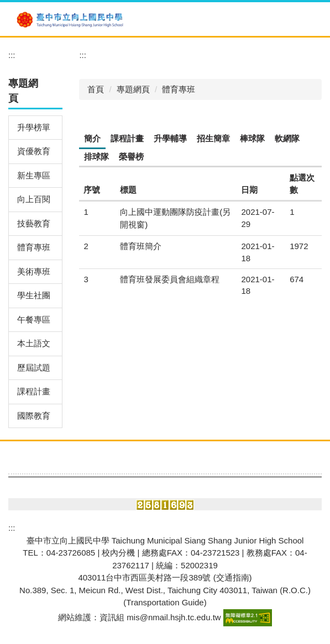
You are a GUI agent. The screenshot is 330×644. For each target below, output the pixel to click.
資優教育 (34, 151)
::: (12, 55)
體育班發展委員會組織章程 (170, 279)
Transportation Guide (165, 602)
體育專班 (34, 247)
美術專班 (34, 271)
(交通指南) (233, 577)
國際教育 (34, 416)
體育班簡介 (141, 246)
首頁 (96, 89)
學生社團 (34, 295)
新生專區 (34, 175)
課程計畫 (34, 391)
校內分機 (118, 553)
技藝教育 (34, 223)
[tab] (92, 139)
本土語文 (34, 343)
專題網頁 (133, 89)
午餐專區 (34, 320)
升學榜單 (34, 127)
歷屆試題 (34, 368)
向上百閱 (34, 199)
